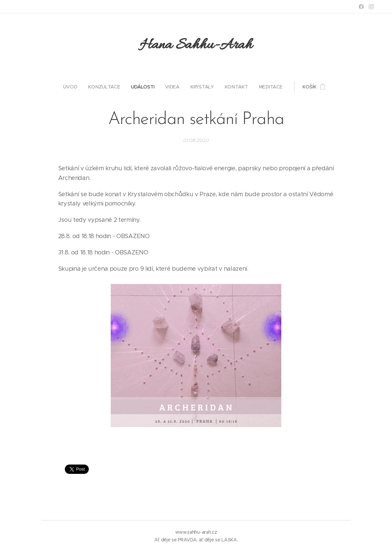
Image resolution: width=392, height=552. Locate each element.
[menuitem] (73, 87)
